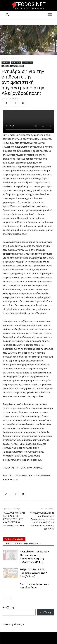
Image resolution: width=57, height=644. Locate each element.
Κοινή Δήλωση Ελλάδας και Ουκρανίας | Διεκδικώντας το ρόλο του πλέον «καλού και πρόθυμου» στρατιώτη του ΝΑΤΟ (42, 521)
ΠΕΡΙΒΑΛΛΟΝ (27, 63)
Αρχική (5, 58)
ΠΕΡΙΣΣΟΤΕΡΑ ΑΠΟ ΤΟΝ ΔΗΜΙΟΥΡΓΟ (23, 544)
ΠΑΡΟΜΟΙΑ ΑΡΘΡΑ (14, 539)
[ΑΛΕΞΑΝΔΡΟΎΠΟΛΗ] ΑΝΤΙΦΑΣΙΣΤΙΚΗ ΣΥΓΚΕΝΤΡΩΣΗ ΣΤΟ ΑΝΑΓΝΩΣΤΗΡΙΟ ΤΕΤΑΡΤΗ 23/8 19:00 (14, 519)
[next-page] (10, 599)
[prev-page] (5, 599)
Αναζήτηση (8, 607)
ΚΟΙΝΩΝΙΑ (16, 63)
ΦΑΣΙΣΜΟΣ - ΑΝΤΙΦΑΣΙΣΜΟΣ (13, 66)
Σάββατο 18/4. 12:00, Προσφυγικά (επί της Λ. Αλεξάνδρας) (34, 573)
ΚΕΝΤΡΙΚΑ (15, 58)
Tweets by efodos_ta (13, 624)
